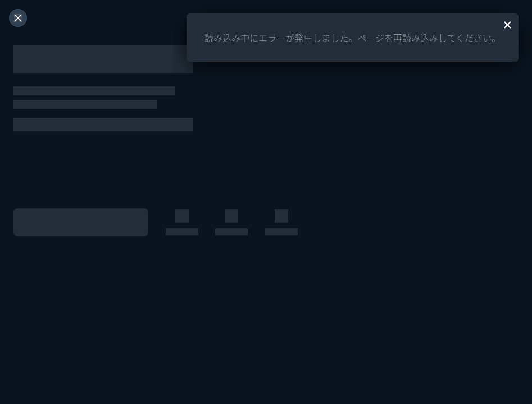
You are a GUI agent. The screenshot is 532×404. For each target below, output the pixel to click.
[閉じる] (18, 18)
